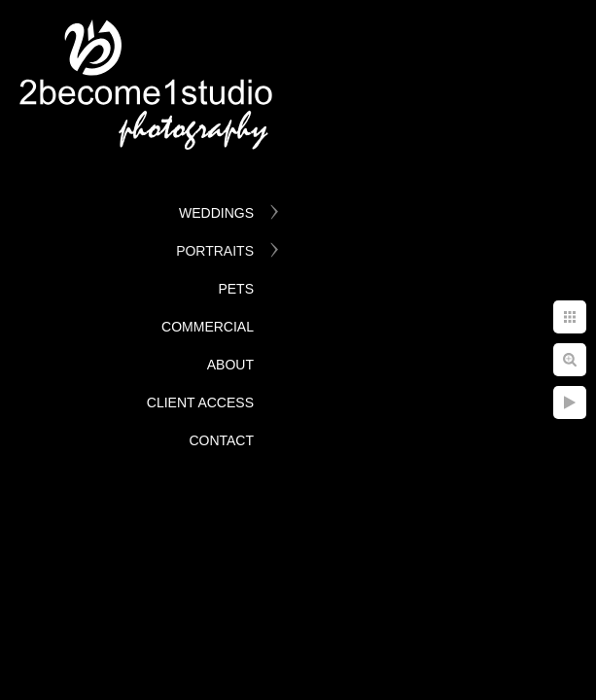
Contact (221, 440)
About (230, 365)
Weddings (216, 213)
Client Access (200, 402)
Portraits (215, 251)
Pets (236, 289)
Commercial (208, 327)
